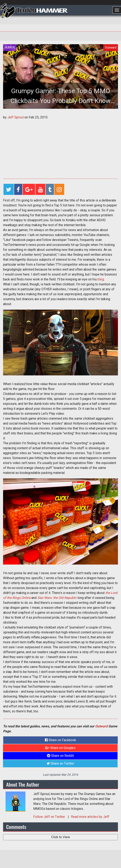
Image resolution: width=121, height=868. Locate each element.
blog (101, 279)
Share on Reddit (60, 756)
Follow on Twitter (50, 817)
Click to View (61, 837)
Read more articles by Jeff (90, 817)
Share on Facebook (60, 740)
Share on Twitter (60, 763)
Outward (101, 726)
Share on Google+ (60, 748)
